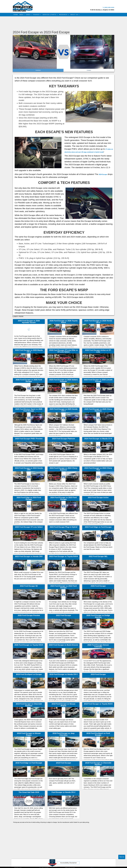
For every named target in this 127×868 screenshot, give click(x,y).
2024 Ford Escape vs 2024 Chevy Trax (98, 469)
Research (67, 15)
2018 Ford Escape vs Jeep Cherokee (63, 735)
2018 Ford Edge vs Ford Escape (29, 763)
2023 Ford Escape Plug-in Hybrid (64, 528)
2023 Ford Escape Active (98, 498)
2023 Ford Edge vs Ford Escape (98, 528)
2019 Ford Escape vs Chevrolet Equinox (29, 705)
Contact (89, 71)
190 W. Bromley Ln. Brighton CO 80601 (103, 10)
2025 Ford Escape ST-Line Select (29, 528)
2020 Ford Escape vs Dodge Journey (98, 617)
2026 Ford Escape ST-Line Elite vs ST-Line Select (63, 352)
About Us (79, 15)
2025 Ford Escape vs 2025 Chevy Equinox (98, 410)
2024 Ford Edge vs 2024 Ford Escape (29, 499)
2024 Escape (105, 175)
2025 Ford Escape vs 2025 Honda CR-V (64, 410)
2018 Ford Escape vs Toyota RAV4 (98, 704)
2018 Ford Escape (64, 763)
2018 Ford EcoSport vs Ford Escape (98, 735)
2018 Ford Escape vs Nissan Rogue (29, 735)
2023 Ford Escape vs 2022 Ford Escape (64, 587)
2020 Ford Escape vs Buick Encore (63, 645)
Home (16, 15)
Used (30, 15)
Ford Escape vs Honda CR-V (64, 793)
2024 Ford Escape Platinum (64, 439)
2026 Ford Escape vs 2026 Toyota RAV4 (64, 322)
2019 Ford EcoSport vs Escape (29, 675)
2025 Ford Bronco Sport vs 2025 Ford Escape (29, 410)
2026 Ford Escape (98, 586)
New (23, 15)
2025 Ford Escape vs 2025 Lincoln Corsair (98, 381)
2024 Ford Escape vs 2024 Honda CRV (29, 469)
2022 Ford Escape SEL (98, 557)
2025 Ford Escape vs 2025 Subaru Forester (64, 381)
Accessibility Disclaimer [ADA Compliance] (68, 863)
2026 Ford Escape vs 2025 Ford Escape (29, 381)
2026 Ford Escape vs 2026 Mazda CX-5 (29, 352)
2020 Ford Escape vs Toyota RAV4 (29, 645)
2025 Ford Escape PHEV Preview (29, 439)
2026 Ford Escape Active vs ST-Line (98, 352)
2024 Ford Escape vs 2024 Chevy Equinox (64, 469)
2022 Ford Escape (64, 616)
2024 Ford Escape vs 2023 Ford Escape (64, 499)
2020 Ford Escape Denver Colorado (98, 646)
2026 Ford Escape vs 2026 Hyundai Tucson (29, 322)
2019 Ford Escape (98, 675)
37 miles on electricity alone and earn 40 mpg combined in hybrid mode (89, 152)
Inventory (38, 71)
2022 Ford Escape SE (29, 586)
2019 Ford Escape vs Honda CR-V (64, 675)
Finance (39, 15)
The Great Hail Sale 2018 (29, 793)
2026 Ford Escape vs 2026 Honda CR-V (98, 322)
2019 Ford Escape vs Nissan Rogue (63, 705)
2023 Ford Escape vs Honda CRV (29, 557)
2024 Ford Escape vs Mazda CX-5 (98, 439)
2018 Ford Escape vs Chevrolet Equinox (98, 764)
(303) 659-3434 (107, 8)
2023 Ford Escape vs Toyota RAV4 (64, 557)
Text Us (122, 857)
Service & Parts (53, 15)
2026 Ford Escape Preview (29, 616)
